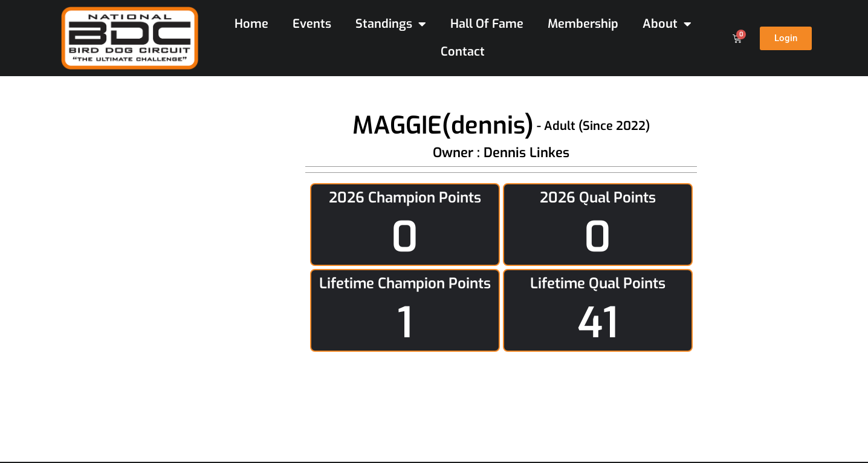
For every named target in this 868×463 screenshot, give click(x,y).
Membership (583, 24)
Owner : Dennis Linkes (501, 153)
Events (312, 24)
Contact (463, 52)
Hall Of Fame (487, 24)
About (667, 24)
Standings (391, 24)
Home (251, 24)
